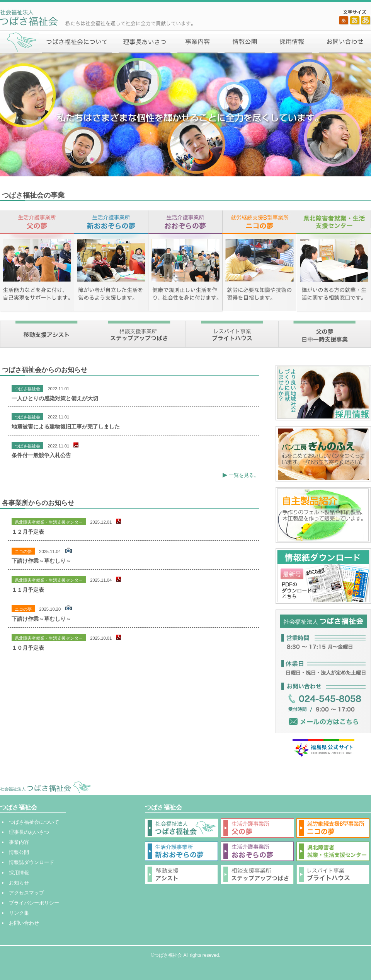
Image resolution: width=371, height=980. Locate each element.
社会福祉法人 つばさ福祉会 (45, 787)
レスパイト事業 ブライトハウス (232, 334)
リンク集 (19, 913)
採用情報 (292, 42)
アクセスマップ (26, 893)
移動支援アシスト (46, 334)
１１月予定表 (28, 590)
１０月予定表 (28, 648)
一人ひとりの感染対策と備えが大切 (55, 398)
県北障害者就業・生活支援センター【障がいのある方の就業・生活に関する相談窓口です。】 (334, 262)
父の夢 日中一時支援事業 (325, 334)
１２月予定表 (28, 532)
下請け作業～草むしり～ (41, 561)
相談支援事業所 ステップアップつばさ (139, 334)
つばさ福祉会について (77, 42)
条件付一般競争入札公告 (41, 455)
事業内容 (197, 42)
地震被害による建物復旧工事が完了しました (66, 427)
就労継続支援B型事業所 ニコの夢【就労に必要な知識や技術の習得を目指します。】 (260, 262)
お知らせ (19, 883)
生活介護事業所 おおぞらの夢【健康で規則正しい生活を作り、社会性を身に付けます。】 (186, 262)
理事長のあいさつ (29, 832)
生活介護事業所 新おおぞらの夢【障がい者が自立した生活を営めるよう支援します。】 (111, 262)
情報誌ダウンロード (31, 862)
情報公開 (245, 42)
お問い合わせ (343, 42)
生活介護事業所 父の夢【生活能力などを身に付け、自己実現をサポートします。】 (37, 262)
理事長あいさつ (145, 42)
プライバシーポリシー (34, 903)
